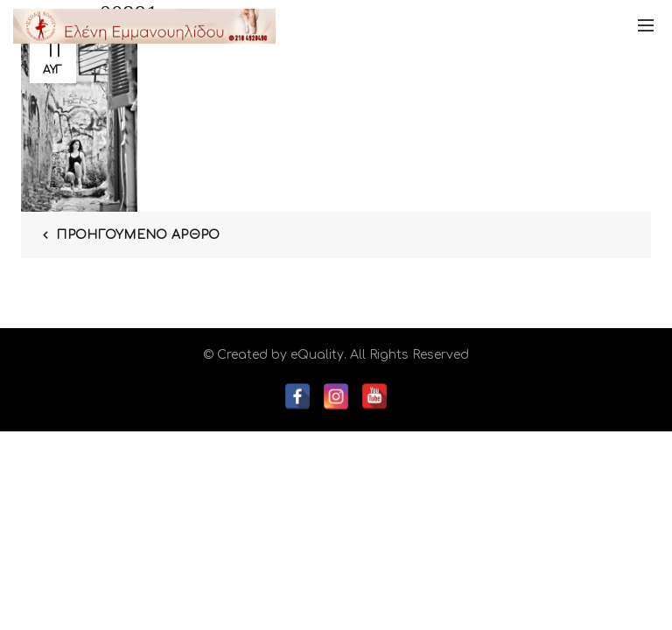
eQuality (317, 355)
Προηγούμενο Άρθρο (138, 235)
